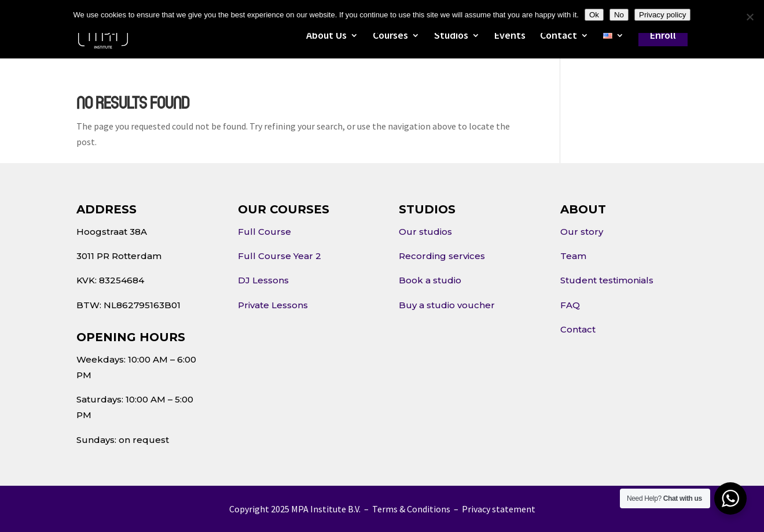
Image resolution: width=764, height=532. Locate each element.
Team (573, 256)
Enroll (663, 35)
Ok (594, 15)
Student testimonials (607, 280)
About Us (326, 36)
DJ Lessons (263, 280)
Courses (390, 36)
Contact (559, 36)
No (619, 15)
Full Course (265, 232)
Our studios (425, 232)
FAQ (570, 305)
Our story (582, 232)
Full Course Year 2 (280, 256)
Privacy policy (662, 15)
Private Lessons (273, 305)
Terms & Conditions (411, 509)
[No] (750, 17)
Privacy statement (499, 509)
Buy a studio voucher (447, 305)
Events (510, 36)
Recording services (442, 256)
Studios (451, 36)
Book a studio (430, 280)
